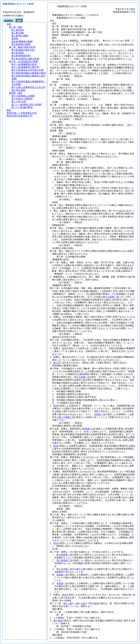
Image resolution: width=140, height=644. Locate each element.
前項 (64, 348)
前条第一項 (62, 575)
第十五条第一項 (64, 569)
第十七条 (81, 603)
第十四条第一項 (64, 555)
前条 (96, 603)
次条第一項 (100, 414)
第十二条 (68, 603)
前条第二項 (89, 429)
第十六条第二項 (66, 417)
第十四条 (58, 621)
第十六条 (81, 569)
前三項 (57, 363)
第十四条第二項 (64, 560)
